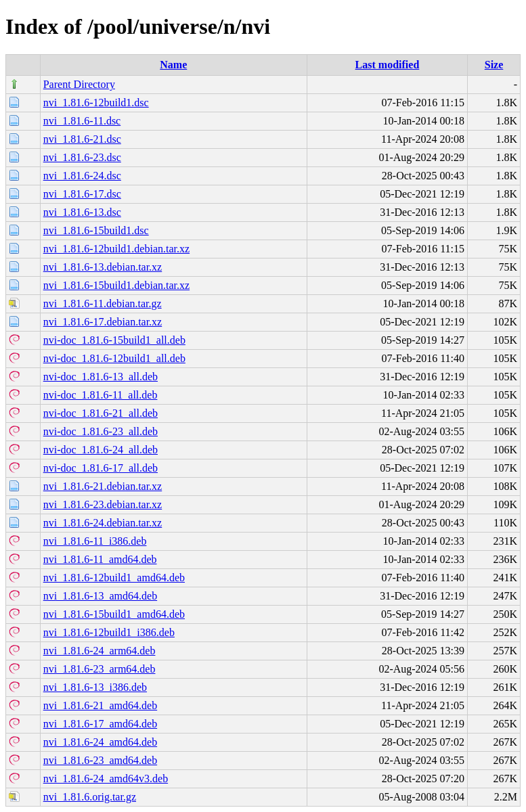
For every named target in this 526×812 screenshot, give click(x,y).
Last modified (388, 65)
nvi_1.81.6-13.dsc (82, 212)
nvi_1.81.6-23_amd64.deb (100, 760)
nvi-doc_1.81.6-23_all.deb (101, 431)
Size (494, 65)
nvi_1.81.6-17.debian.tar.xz (103, 322)
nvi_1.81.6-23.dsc (82, 157)
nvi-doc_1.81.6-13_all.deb (101, 377)
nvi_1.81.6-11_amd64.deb (100, 559)
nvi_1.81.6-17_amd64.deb (100, 724)
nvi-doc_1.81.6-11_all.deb (101, 395)
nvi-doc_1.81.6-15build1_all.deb (114, 340)
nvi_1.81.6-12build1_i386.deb (109, 632)
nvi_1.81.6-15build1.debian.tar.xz (116, 285)
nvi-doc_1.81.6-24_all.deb (101, 450)
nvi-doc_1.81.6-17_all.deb (101, 468)
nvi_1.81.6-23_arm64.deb (100, 669)
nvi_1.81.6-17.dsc (82, 194)
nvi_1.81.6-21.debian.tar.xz (103, 486)
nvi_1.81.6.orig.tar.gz (90, 797)
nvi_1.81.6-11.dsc (82, 121)
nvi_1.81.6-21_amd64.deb (100, 705)
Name (173, 65)
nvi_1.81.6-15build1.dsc (96, 230)
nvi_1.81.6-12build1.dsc (96, 103)
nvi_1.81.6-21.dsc (82, 139)
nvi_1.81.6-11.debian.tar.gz (103, 303)
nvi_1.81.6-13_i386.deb (95, 687)
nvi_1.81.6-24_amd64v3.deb (106, 779)
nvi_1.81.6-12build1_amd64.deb (114, 578)
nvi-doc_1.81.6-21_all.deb (101, 413)
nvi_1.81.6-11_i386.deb (95, 541)
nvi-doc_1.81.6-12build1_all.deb (114, 358)
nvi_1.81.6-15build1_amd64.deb (114, 614)
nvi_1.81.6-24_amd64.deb (100, 742)
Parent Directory (79, 84)
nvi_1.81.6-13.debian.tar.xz (103, 267)
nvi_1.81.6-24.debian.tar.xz (103, 523)
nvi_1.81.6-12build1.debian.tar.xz (116, 249)
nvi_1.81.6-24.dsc (82, 176)
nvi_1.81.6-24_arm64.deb (100, 651)
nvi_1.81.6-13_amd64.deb (100, 596)
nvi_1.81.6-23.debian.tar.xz (103, 504)
